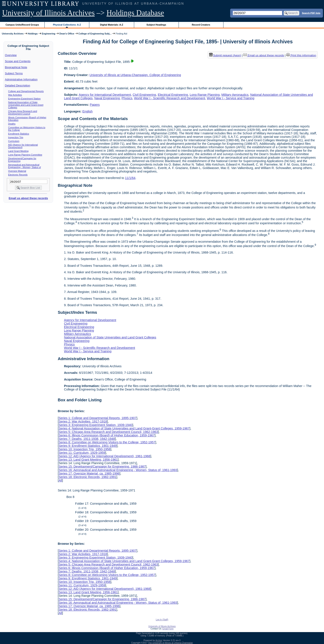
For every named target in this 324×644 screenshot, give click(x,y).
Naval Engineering (107, 98)
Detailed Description (18, 85)
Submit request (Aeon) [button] (225, 55)
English (87, 111)
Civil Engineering (144, 95)
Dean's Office (67, 34)
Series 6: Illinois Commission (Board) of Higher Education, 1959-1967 (107, 435)
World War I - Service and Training (230, 98)
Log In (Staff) (162, 620)
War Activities (15, 95)
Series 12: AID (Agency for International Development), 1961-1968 (104, 456)
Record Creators (201, 25)
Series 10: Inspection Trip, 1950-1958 (84, 449)
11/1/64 (130, 178)
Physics (127, 98)
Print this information (301, 55)
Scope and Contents (18, 61)
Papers (95, 105)
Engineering (49, 34)
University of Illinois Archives (48, 13)
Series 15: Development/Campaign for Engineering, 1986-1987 (102, 467)
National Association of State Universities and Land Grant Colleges (110, 337)
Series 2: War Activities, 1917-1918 (83, 421)
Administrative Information (21, 79)
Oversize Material (17, 171)
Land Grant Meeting (18, 151)
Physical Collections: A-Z (67, 25)
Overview (11, 55)
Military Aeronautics (235, 95)
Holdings (33, 34)
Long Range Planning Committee (25, 155)
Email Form (168, 629)
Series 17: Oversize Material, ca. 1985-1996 (89, 473)
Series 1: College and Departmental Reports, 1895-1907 (97, 418)
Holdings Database (135, 13)
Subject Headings (156, 25)
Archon (159, 640)
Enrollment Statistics (19, 134)
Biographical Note (16, 67)
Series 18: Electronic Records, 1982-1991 (87, 477)
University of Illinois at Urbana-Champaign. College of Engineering (135, 75)
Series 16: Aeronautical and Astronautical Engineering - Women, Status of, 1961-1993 (118, 470)
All (60, 480)
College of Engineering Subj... (95, 34)
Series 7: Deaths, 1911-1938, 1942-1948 (87, 439)
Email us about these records (28, 198)
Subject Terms (14, 73)
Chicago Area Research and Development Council (23, 112)
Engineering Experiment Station (24, 99)
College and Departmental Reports (26, 91)
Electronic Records (18, 175)
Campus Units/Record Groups (22, 25)
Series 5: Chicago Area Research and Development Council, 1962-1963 (108, 432)
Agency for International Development (105, 95)
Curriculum (14, 141)
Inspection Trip (16, 137)
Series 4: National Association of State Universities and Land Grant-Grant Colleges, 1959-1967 (124, 428)
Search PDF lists (311, 13)
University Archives (13, 34)
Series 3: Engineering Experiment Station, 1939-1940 (95, 425)
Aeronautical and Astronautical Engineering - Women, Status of (25, 166)
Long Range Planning (205, 95)
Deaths (12, 124)
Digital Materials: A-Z (112, 25)
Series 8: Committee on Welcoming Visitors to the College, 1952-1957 (107, 442)
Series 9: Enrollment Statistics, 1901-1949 (88, 446)
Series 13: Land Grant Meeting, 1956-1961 (88, 460)
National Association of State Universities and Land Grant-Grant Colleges (26, 105)
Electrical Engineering (173, 95)
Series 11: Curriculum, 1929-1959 (82, 453)
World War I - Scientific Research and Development (169, 98)
